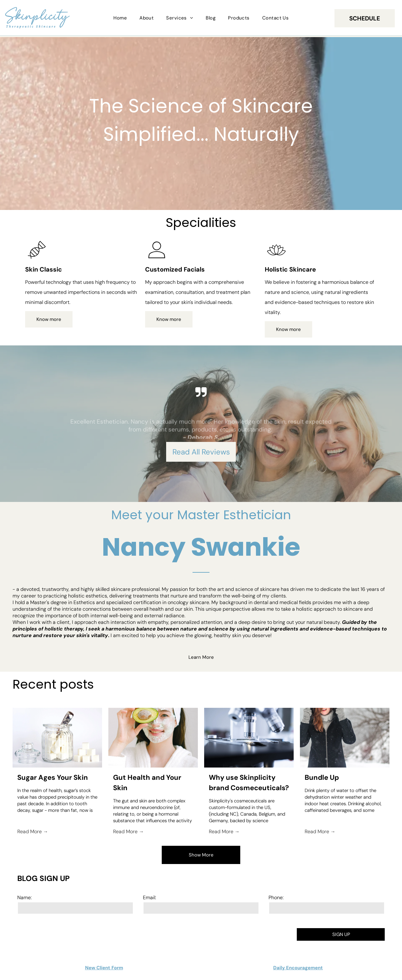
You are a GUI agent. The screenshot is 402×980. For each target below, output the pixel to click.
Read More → (33, 831)
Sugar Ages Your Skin (53, 777)
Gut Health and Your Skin (147, 783)
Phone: (276, 897)
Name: (24, 897)
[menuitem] (120, 18)
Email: (149, 897)
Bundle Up (322, 777)
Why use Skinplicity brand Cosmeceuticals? (249, 783)
